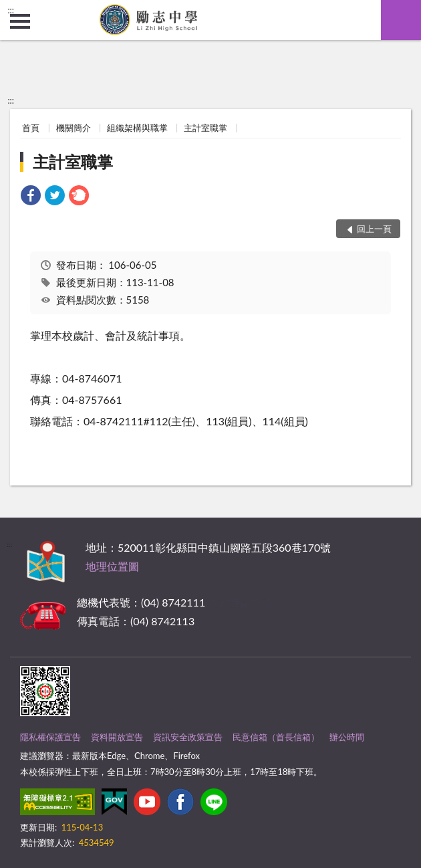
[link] (31, 197)
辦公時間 (347, 737)
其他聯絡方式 (240, 602)
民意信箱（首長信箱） (276, 737)
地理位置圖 (112, 566)
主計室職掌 (205, 128)
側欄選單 (20, 21)
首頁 (31, 128)
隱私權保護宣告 (50, 737)
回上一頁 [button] (374, 229)
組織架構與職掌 (137, 128)
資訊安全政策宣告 (188, 737)
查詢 (401, 20)
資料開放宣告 (117, 737)
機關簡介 (74, 128)
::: (11, 10)
